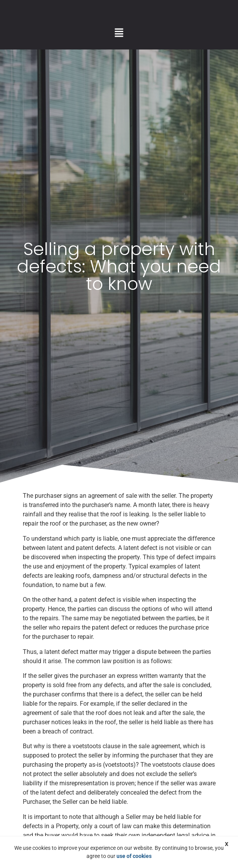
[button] (119, 33)
